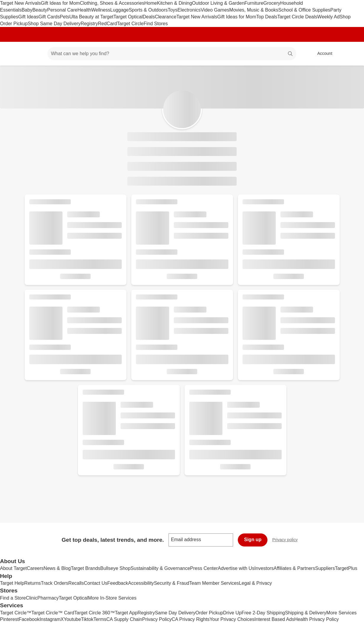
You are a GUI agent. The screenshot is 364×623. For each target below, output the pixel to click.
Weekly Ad (328, 17)
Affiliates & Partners (294, 568)
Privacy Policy (157, 619)
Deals (149, 17)
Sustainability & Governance (160, 568)
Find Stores (156, 24)
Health (84, 10)
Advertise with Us (236, 568)
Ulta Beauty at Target (91, 17)
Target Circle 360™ (95, 613)
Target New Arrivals (20, 3)
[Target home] (13, 54)
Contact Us (96, 583)
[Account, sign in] (322, 54)
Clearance (166, 17)
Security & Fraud (172, 583)
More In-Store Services (112, 598)
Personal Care (62, 10)
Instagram (50, 619)
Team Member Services (214, 583)
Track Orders (55, 583)
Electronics (189, 10)
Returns (33, 583)
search (291, 54)
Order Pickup (209, 613)
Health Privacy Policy (316, 619)
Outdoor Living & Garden (218, 3)
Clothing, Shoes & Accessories (112, 3)
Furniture (254, 3)
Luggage (119, 10)
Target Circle (130, 24)
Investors (264, 568)
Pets (65, 17)
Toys (173, 10)
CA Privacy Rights (191, 619)
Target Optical (128, 17)
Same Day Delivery (175, 613)
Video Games (215, 10)
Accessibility (141, 583)
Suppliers (325, 568)
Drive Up (232, 613)
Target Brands (86, 568)
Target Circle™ (16, 613)
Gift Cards (49, 17)
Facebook (29, 619)
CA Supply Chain (124, 619)
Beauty (40, 10)
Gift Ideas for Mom (60, 3)
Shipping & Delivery (306, 613)
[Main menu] (34, 54)
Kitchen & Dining (174, 3)
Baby (27, 10)
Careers (35, 568)
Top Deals (267, 17)
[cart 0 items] (352, 54)
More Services (341, 613)
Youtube (72, 619)
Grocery (272, 3)
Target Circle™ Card (53, 613)
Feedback (118, 583)
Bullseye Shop (116, 568)
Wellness (101, 10)
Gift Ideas (28, 17)
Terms (100, 619)
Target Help (12, 583)
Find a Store (13, 598)
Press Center (204, 568)
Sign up (253, 540)
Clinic (32, 598)
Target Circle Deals (297, 17)
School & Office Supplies (304, 10)
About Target (13, 568)
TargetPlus (346, 568)
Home (151, 3)
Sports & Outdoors (148, 10)
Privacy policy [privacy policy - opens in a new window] (287, 540)
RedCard (108, 24)
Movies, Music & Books (254, 10)
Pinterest (9, 619)
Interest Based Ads (274, 619)
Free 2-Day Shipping (263, 613)
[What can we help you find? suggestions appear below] (172, 54)
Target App (126, 613)
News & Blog (57, 568)
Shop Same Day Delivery (54, 24)
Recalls (76, 583)
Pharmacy (48, 598)
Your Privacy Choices (232, 619)
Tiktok (87, 619)
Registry (89, 24)
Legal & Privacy (255, 583)
